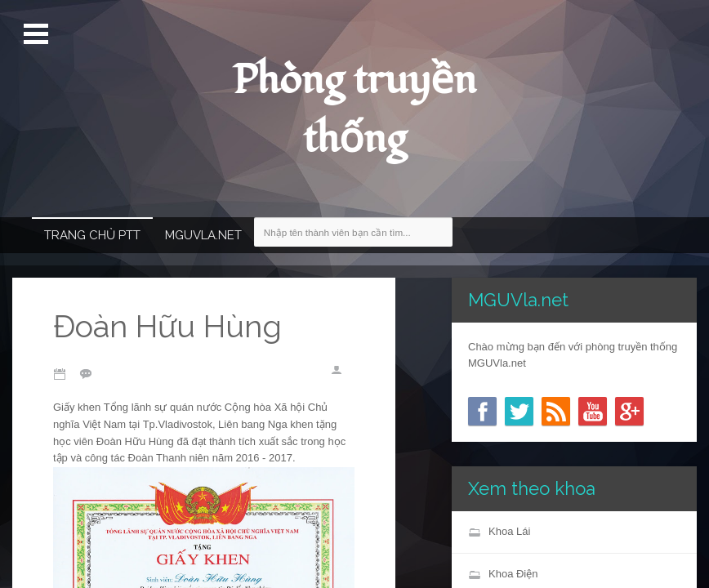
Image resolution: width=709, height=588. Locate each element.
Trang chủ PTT (92, 235)
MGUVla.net (203, 235)
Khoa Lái (509, 531)
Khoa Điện (513, 574)
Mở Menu (38, 34)
